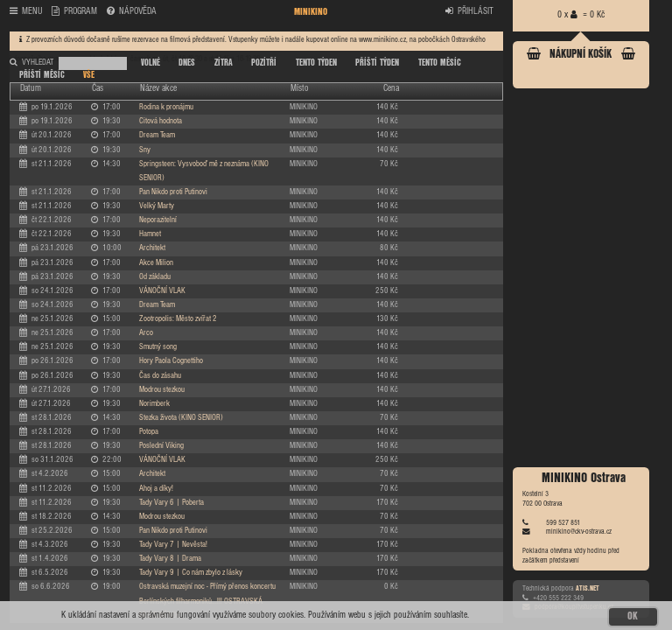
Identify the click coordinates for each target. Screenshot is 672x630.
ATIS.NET (588, 588)
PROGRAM (74, 12)
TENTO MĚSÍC (440, 63)
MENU (26, 12)
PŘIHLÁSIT (469, 12)
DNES (187, 63)
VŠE (89, 75)
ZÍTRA (224, 63)
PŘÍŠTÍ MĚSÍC (42, 75)
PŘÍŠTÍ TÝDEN (377, 63)
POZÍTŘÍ (264, 63)
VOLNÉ (150, 63)
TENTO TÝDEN (316, 63)
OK (633, 616)
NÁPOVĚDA (132, 12)
